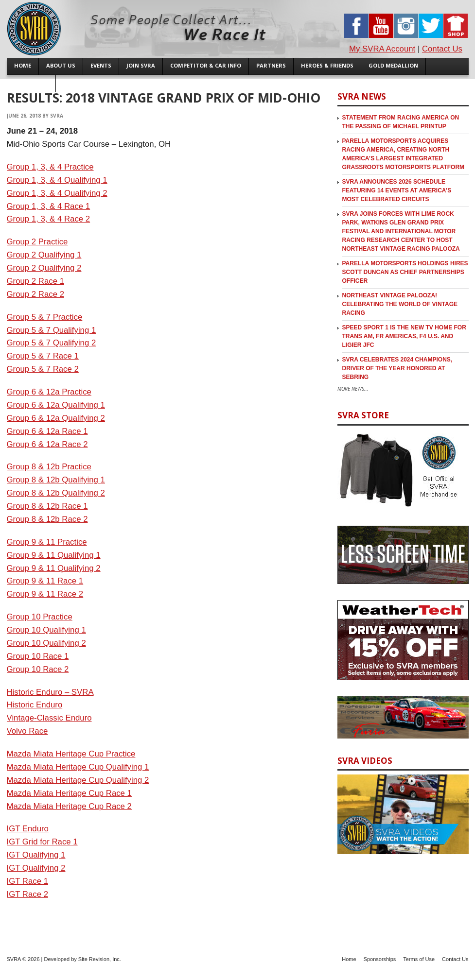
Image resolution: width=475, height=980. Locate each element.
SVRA (57, 116)
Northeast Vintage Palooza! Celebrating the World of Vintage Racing (400, 304)
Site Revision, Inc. (100, 959)
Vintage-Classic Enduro (49, 718)
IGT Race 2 (28, 894)
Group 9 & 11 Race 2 (45, 594)
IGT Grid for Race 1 (42, 842)
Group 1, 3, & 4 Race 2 (49, 219)
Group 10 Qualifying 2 (46, 643)
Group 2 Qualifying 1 (44, 255)
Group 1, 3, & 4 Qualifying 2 (57, 193)
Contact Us (442, 49)
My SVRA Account (382, 49)
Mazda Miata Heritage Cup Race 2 (69, 806)
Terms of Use (419, 959)
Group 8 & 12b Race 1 (47, 506)
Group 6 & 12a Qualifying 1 (56, 405)
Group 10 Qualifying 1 (46, 630)
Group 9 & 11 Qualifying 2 (54, 568)
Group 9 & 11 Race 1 (45, 581)
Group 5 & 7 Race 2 (43, 369)
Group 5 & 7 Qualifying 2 (52, 343)
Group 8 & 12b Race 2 (47, 519)
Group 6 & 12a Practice (49, 392)
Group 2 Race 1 (35, 281)
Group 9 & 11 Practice (47, 542)
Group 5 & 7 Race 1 (43, 356)
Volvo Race (27, 731)
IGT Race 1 (28, 881)
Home (349, 959)
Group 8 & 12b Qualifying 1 (56, 480)
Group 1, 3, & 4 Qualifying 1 (57, 180)
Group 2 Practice (37, 242)
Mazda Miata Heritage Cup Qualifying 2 (78, 780)
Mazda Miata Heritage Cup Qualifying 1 (78, 767)
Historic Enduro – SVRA (50, 692)
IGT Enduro (28, 829)
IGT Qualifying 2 (36, 868)
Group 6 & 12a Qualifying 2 (56, 418)
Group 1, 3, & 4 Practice (50, 167)
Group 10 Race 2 (38, 669)
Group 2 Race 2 (35, 294)
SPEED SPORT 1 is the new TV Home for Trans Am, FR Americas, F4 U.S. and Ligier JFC (404, 336)
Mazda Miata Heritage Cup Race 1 (69, 793)
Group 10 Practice (40, 617)
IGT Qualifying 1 (36, 855)
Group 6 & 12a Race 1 (47, 431)
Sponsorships (380, 959)
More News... (353, 389)
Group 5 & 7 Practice (45, 317)
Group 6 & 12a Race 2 (47, 444)
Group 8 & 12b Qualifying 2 (56, 493)
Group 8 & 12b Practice (49, 467)
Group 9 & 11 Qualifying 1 (54, 555)
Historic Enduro (35, 705)
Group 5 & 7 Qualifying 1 (52, 330)
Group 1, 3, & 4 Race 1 (49, 206)
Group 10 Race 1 (38, 656)
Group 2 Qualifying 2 (44, 268)
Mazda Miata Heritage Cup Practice (71, 754)
